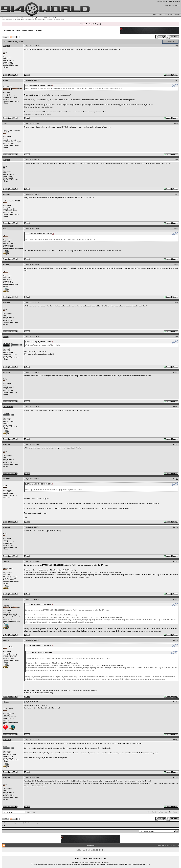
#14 (177, 527)
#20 (177, 778)
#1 (178, 46)
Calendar (177, 14)
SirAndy (6, 80)
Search (161, 14)
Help (155, 14)
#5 (178, 194)
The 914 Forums (22, 30)
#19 (177, 740)
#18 (177, 702)
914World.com (9, 30)
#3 (178, 123)
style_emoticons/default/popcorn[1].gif (41, 354)
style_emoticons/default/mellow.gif (64, 570)
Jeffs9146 (6, 479)
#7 (178, 265)
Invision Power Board (83, 850)
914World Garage (35, 30)
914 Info (172, 1)
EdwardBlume (8, 407)
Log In (93, 24)
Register (98, 24)
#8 (178, 302)
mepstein (6, 599)
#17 (177, 640)
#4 (178, 160)
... (90, 855)
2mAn (5, 124)
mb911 (5, 229)
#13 (177, 479)
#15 (177, 561)
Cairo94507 (7, 740)
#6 (178, 229)
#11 (177, 407)
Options (170, 42)
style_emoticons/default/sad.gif (60, 95)
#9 (178, 337)
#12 (177, 445)
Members (169, 14)
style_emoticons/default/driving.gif (39, 114)
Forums (165, 1)
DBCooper (6, 194)
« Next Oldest (152, 812)
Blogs (178, 1)
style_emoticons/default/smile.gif (109, 572)
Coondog (6, 562)
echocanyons (7, 702)
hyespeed (6, 46)
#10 (177, 372)
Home (159, 1)
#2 (178, 80)
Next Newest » (174, 812)
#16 (177, 599)
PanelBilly (6, 265)
